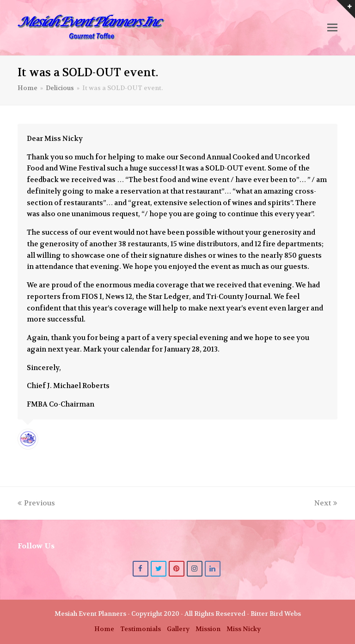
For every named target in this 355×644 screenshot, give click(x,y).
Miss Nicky (244, 629)
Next (326, 503)
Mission (208, 629)
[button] (332, 28)
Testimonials (141, 629)
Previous (36, 503)
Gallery (178, 629)
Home (104, 629)
